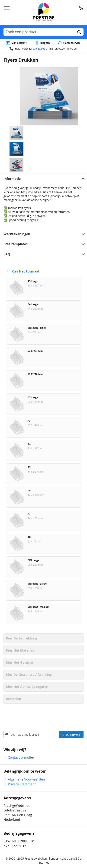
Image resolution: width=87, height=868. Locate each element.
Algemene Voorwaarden (26, 779)
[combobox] (43, 32)
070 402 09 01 (41, 49)
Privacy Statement (22, 784)
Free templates (16, 244)
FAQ (7, 254)
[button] (49, 96)
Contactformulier (21, 757)
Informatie (12, 179)
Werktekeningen (17, 234)
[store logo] (43, 12)
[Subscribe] (71, 734)
